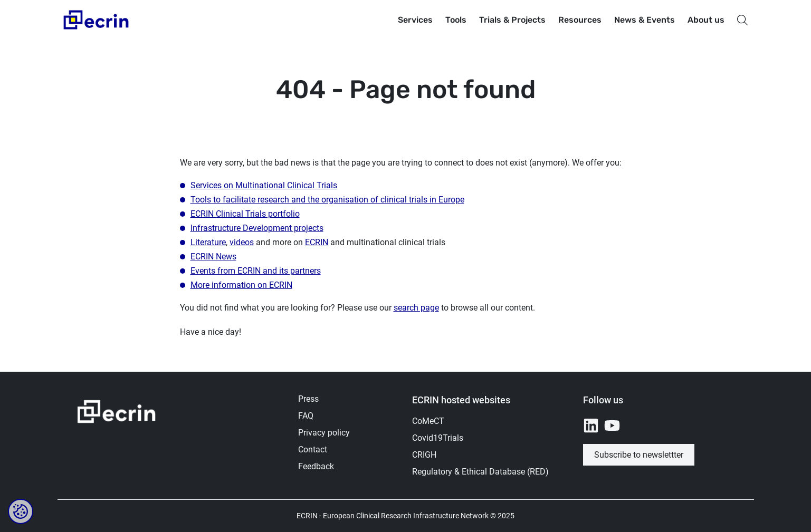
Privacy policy (324, 433)
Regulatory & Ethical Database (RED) (480, 472)
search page (416, 308)
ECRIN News (213, 257)
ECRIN (317, 242)
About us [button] (706, 20)
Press (308, 399)
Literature (208, 242)
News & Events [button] (645, 20)
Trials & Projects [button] (512, 20)
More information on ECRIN (241, 285)
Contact (313, 449)
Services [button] (415, 20)
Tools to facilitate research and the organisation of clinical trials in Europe (327, 200)
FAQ (306, 416)
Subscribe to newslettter (639, 455)
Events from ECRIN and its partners (256, 271)
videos (242, 242)
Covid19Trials (438, 438)
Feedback (316, 466)
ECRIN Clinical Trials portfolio (245, 214)
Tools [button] (456, 20)
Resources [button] (580, 20)
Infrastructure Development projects (257, 228)
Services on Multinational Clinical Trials (264, 185)
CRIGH (424, 455)
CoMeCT (428, 421)
